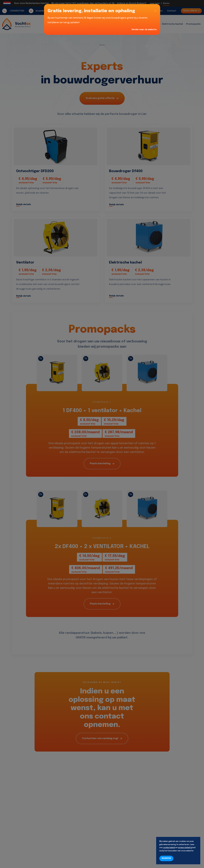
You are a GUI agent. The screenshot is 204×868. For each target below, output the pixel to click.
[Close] (155, 11)
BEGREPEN (166, 858)
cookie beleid (169, 848)
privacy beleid (184, 848)
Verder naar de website (144, 30)
